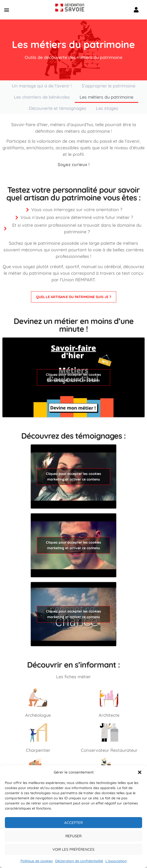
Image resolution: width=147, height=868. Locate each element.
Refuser (73, 836)
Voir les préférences (73, 849)
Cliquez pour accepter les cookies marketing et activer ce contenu (73, 377)
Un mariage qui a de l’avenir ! (42, 86)
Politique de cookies (37, 861)
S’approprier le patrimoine (108, 86)
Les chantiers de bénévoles (42, 97)
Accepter (73, 823)
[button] (140, 772)
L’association (116, 861)
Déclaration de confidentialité (79, 861)
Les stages (107, 108)
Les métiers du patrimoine (106, 97)
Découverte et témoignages (58, 108)
